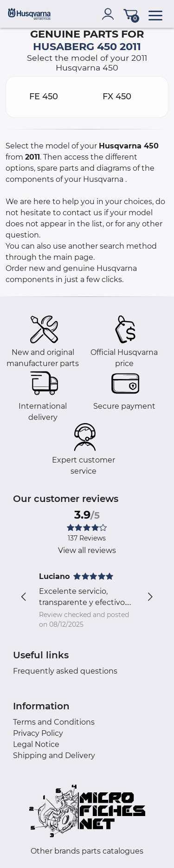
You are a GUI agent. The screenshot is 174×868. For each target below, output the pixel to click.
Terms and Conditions (54, 722)
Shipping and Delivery (54, 755)
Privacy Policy (38, 733)
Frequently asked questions (65, 671)
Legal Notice (36, 744)
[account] (110, 14)
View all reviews (87, 550)
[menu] (155, 14)
